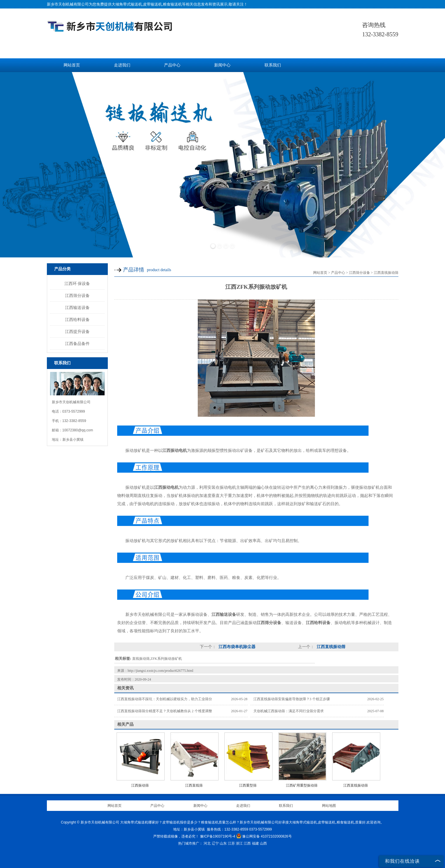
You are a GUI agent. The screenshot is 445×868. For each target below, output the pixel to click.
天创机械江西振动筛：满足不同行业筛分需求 (289, 711)
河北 (207, 843)
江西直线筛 (194, 785)
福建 (255, 843)
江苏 (231, 843)
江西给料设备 (77, 319)
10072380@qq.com (78, 430)
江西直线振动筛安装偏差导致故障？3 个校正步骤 (292, 699)
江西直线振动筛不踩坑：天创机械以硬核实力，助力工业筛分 (165, 699)
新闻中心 (222, 65)
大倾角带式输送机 (127, 4)
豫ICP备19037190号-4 (218, 836)
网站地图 (329, 806)
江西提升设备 (77, 332)
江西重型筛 (248, 785)
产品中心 (172, 65)
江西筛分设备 (77, 295)
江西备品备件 (77, 344)
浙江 (239, 843)
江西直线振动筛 (386, 273)
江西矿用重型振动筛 (302, 785)
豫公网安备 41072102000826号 (264, 836)
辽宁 (215, 843)
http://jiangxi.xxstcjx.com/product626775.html (161, 671)
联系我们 (273, 65)
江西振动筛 (140, 785)
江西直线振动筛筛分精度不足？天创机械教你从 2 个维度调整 (165, 711)
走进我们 (122, 65)
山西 (263, 843)
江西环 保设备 (77, 283)
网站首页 (72, 65)
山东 (223, 843)
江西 (247, 843)
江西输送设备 (77, 307)
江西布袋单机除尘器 (237, 647)
